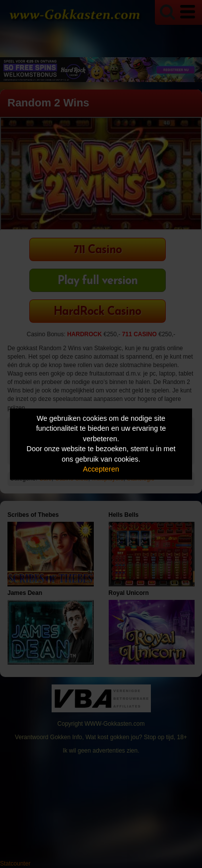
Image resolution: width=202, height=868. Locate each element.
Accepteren (101, 470)
